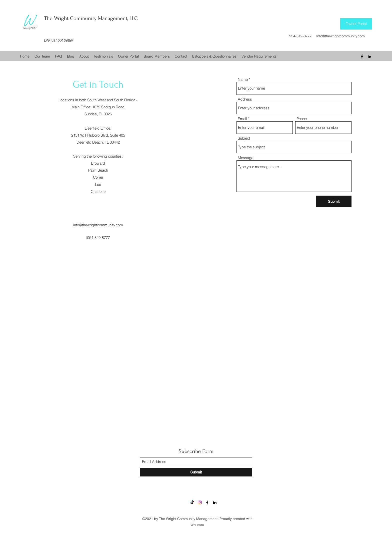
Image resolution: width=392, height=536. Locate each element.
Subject (244, 138)
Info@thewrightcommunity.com (340, 36)
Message (245, 158)
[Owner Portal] (356, 24)
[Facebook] (362, 57)
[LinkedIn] (369, 57)
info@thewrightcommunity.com (98, 225)
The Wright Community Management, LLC (91, 18)
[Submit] (334, 201)
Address (245, 99)
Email (242, 119)
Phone (302, 119)
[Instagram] (200, 502)
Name (243, 79)
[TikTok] (192, 502)
